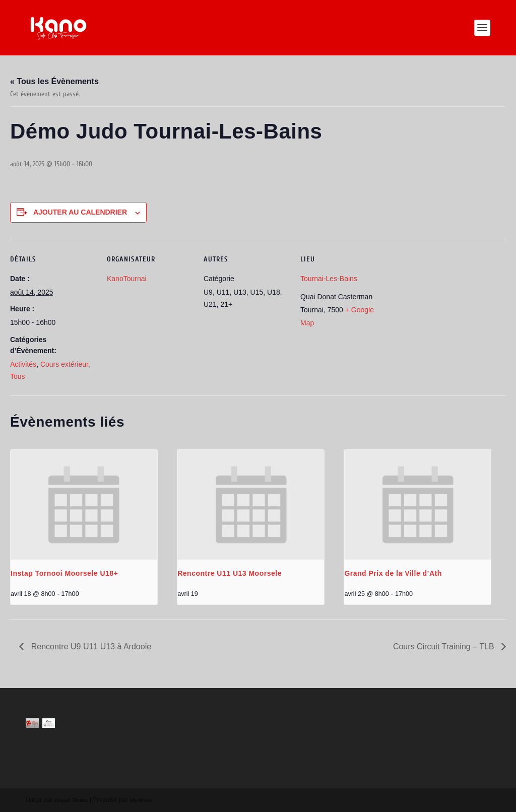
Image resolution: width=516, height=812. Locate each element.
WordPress (141, 800)
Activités (23, 364)
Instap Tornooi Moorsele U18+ (64, 573)
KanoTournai (127, 279)
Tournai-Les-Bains (329, 279)
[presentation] (84, 505)
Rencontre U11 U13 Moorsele (230, 573)
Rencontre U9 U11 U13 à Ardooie (90, 647)
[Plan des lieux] (450, 308)
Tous (18, 376)
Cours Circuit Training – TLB (445, 647)
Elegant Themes (71, 800)
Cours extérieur (64, 364)
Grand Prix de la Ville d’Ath (393, 573)
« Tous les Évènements (54, 81)
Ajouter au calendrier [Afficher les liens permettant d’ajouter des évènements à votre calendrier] (80, 212)
